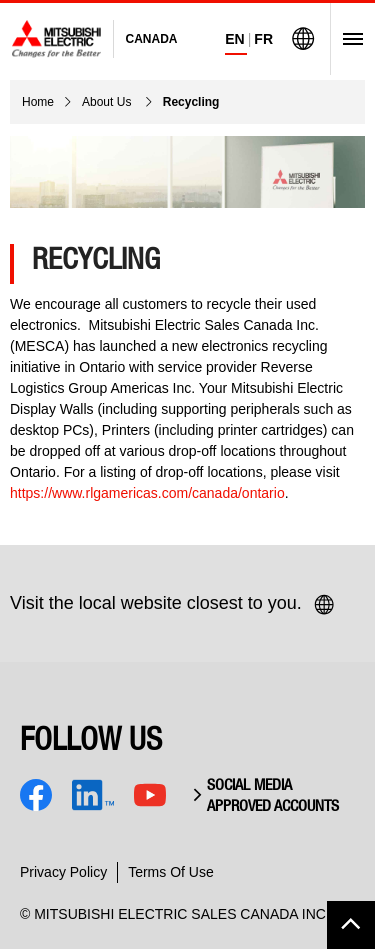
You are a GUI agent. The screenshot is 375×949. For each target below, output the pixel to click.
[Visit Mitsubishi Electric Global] (303, 39)
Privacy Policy (63, 872)
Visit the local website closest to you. (173, 605)
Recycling (191, 102)
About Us (108, 102)
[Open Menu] (346, 39)
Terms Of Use (171, 872)
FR (263, 39)
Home (38, 102)
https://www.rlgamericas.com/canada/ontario (147, 493)
